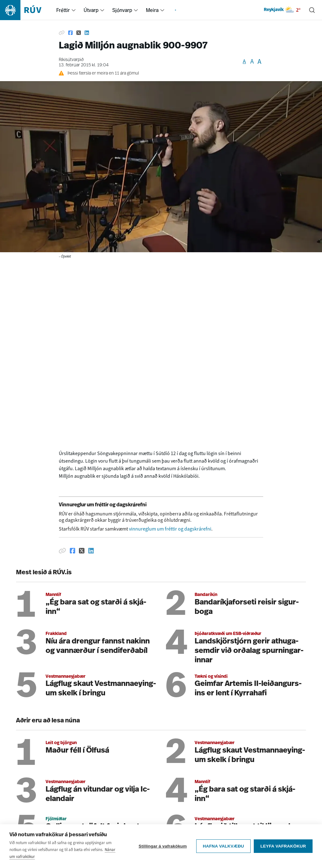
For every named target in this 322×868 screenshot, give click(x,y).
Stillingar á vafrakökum (163, 846)
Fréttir (63, 10)
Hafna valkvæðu (223, 846)
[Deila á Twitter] (79, 33)
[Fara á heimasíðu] (26, 10)
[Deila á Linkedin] (87, 33)
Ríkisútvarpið (71, 60)
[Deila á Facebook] (70, 33)
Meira (152, 10)
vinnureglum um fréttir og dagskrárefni (170, 529)
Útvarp (91, 10)
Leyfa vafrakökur (283, 846)
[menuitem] (74, 10)
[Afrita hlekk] (62, 33)
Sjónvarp (122, 10)
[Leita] (312, 10)
